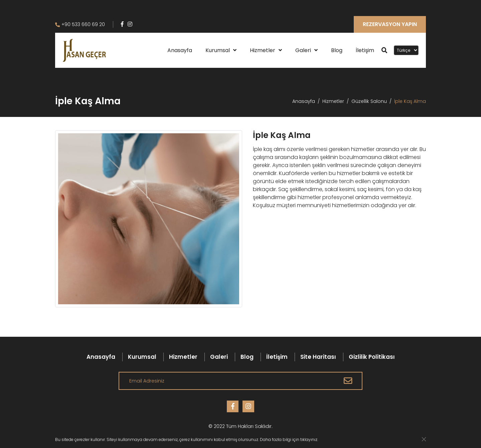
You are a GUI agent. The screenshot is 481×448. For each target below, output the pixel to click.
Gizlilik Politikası (372, 357)
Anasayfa (180, 50)
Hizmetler (263, 50)
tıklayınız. (309, 439)
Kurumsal (218, 50)
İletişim (365, 50)
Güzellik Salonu (369, 101)
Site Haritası (318, 357)
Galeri (303, 50)
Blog (337, 50)
